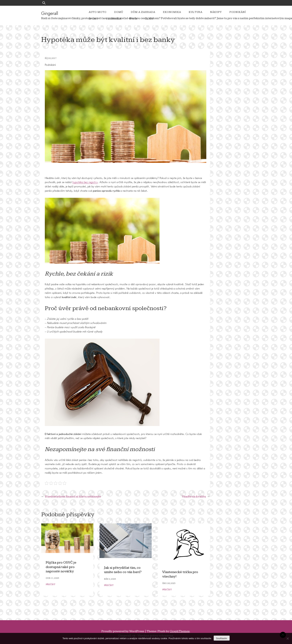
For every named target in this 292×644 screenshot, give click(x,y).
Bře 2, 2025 (110, 579)
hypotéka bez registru (85, 182)
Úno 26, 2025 (169, 583)
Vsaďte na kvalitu (194, 497)
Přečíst (50, 584)
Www (133, 19)
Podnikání (238, 12)
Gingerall (50, 13)
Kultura (196, 12)
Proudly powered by (123, 631)
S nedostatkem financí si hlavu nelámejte (73, 497)
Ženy (149, 19)
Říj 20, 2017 (51, 58)
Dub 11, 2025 (52, 578)
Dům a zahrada (143, 12)
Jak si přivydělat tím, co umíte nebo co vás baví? (123, 570)
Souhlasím (222, 638)
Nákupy (216, 12)
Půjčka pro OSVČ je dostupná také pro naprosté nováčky (61, 567)
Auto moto (98, 12)
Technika (114, 19)
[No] (288, 638)
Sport (93, 19)
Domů (119, 12)
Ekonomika (172, 12)
